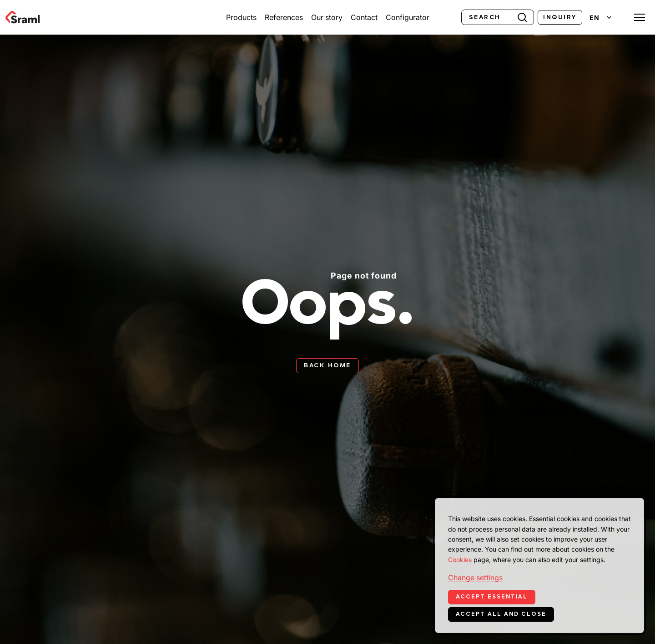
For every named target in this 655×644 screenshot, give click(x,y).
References (284, 17)
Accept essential (492, 597)
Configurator (408, 17)
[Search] (498, 17)
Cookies (460, 560)
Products (241, 17)
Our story (327, 17)
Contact (364, 17)
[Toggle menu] (640, 17)
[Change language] (600, 18)
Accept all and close (501, 614)
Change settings (475, 578)
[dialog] (539, 565)
